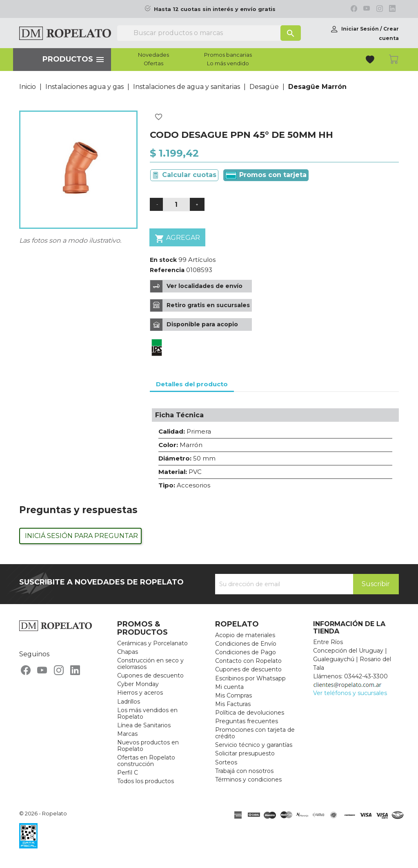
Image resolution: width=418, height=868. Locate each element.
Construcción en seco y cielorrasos (150, 664)
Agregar (177, 238)
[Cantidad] (176, 205)
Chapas (128, 652)
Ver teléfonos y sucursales (350, 693)
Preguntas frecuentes (247, 721)
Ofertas (153, 64)
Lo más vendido (228, 64)
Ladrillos (129, 702)
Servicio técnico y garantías (254, 745)
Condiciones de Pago (246, 652)
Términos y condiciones (248, 779)
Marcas (127, 734)
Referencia (167, 270)
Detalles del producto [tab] (192, 384)
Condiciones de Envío (246, 644)
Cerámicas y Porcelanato (152, 643)
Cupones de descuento (150, 675)
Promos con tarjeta (266, 175)
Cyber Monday (138, 684)
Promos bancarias (228, 55)
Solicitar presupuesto (245, 753)
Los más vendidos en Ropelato (147, 713)
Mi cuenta (229, 687)
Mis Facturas (233, 704)
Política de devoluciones (250, 713)
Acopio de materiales (245, 635)
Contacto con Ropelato (248, 661)
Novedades (153, 55)
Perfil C (128, 773)
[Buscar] (209, 33)
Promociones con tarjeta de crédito (255, 733)
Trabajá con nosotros (244, 771)
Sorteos (226, 762)
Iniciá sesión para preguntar (81, 536)
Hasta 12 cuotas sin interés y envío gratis (215, 9)
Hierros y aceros (140, 693)
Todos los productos (146, 781)
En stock (163, 260)
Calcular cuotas (189, 175)
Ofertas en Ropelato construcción (146, 761)
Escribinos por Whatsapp (250, 678)
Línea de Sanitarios (144, 725)
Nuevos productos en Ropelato (148, 746)
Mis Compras (233, 695)
